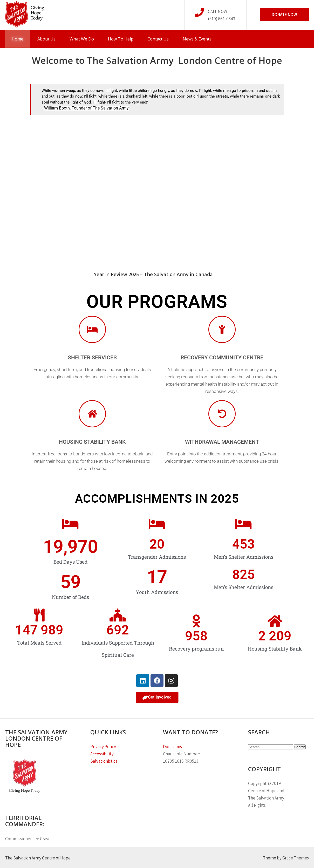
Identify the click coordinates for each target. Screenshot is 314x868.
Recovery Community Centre (222, 358)
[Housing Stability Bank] (92, 414)
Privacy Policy (104, 747)
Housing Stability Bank (92, 442)
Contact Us (158, 39)
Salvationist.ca (104, 761)
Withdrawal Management (222, 442)
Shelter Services (92, 358)
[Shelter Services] (92, 329)
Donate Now (284, 15)
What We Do (82, 39)
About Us (46, 39)
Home (18, 39)
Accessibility (102, 754)
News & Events (197, 39)
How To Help (121, 39)
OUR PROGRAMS (157, 302)
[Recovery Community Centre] (222, 329)
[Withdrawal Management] (222, 414)
